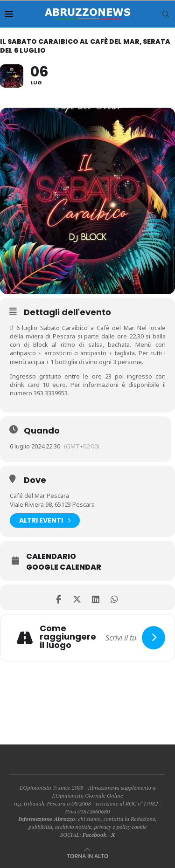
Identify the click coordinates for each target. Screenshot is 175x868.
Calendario (51, 557)
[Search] (166, 14)
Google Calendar (64, 567)
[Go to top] (87, 856)
